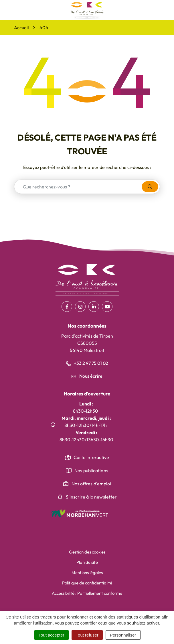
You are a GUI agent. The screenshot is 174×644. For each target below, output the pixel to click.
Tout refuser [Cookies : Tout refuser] (87, 635)
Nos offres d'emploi (91, 484)
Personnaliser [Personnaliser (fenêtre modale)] (123, 635)
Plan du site (87, 562)
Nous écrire (87, 376)
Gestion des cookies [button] (87, 552)
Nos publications (91, 470)
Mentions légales (87, 573)
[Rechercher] (150, 187)
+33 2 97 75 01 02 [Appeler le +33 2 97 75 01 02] (87, 363)
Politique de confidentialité (87, 583)
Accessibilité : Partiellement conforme (87, 593)
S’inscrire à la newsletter (91, 497)
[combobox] (78, 187)
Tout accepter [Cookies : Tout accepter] (52, 635)
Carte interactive (91, 457)
